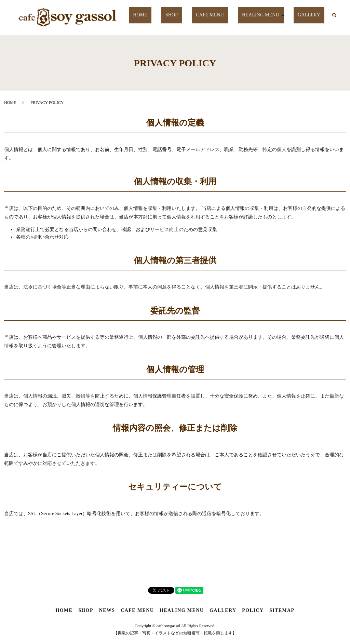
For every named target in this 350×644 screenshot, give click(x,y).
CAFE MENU (213, 15)
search (334, 15)
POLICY (253, 610)
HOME (154, 15)
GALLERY (311, 15)
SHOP (179, 15)
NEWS (107, 610)
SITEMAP (282, 610)
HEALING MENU (261, 15)
